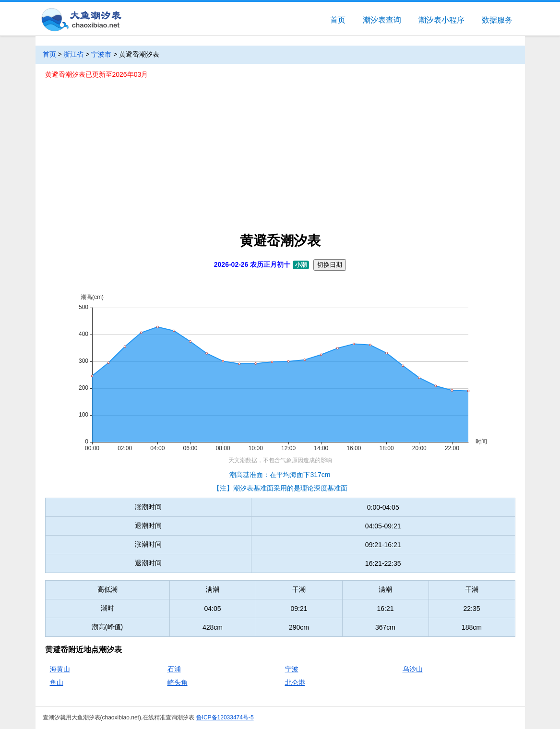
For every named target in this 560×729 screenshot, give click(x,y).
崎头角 (178, 682)
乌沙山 (413, 669)
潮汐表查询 (382, 20)
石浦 (174, 669)
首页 (338, 20)
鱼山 (57, 682)
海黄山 (60, 669)
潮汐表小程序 (441, 20)
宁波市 (101, 54)
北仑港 (295, 682)
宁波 (292, 669)
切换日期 (330, 265)
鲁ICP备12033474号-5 (225, 717)
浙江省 (73, 54)
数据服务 (497, 20)
